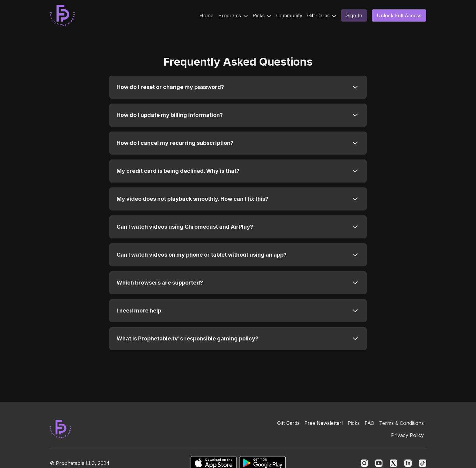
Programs (233, 15)
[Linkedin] (408, 463)
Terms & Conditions (401, 423)
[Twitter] (393, 463)
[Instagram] (364, 463)
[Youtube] (379, 463)
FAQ (369, 423)
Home (206, 15)
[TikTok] (423, 463)
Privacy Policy (407, 435)
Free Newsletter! (324, 423)
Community (289, 15)
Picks (262, 15)
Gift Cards (322, 15)
